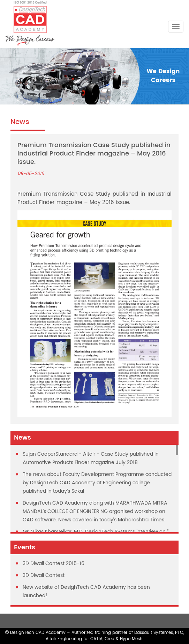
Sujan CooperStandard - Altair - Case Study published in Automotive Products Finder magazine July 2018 (91, 458)
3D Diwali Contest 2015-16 (54, 563)
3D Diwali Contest (44, 575)
